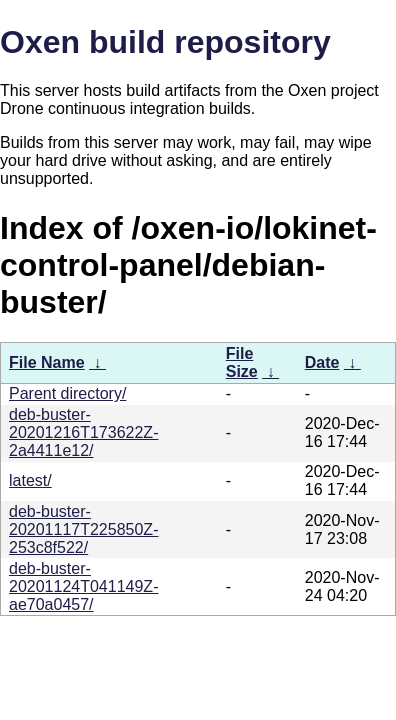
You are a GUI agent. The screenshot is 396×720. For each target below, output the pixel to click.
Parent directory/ (67, 393)
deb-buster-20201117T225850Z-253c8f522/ (83, 529)
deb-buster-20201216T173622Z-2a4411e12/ (83, 432)
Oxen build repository (165, 42)
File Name (47, 362)
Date (322, 362)
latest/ (30, 480)
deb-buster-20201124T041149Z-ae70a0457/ (83, 586)
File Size (242, 362)
